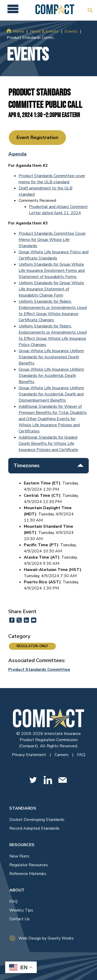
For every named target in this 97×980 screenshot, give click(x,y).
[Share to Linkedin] (26, 620)
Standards (23, 808)
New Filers (19, 856)
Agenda (17, 154)
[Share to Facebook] (12, 620)
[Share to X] (19, 620)
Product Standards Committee (39, 670)
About (17, 890)
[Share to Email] (34, 620)
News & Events (44, 31)
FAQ (81, 755)
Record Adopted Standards (34, 828)
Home (18, 31)
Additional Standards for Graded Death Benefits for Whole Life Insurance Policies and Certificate (48, 444)
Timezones (48, 466)
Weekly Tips (21, 910)
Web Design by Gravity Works (42, 938)
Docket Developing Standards (37, 820)
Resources (22, 845)
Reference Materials (28, 874)
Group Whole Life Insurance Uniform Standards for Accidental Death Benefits (51, 376)
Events (71, 31)
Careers (62, 755)
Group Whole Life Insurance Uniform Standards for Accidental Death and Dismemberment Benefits (51, 394)
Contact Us (20, 919)
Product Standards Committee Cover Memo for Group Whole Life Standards (52, 240)
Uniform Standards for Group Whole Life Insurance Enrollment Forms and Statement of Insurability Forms (52, 271)
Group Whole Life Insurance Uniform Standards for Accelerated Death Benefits (51, 357)
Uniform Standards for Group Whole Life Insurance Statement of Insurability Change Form (51, 289)
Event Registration (37, 137)
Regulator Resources (29, 865)
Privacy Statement (29, 755)
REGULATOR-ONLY (32, 646)
